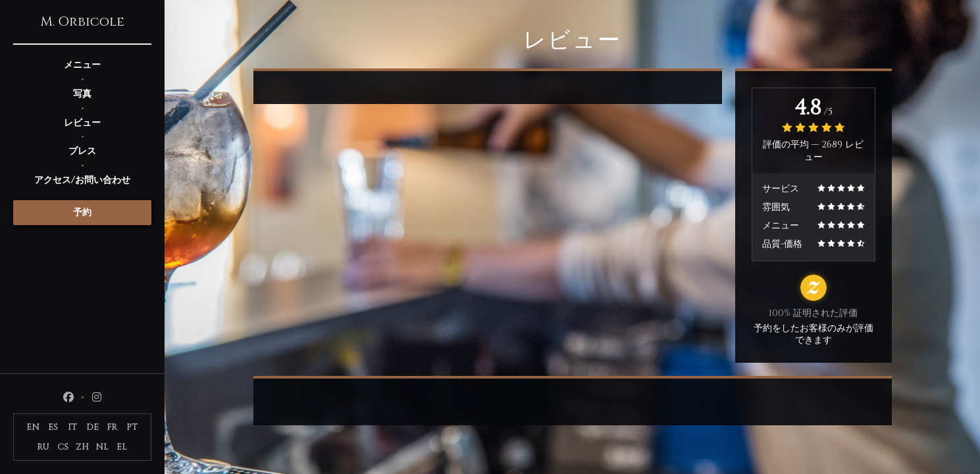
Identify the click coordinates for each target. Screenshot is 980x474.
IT (72, 427)
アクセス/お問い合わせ (82, 180)
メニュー (82, 65)
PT (132, 427)
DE (92, 427)
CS (63, 447)
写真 (82, 94)
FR (112, 427)
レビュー (82, 123)
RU (43, 447)
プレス (82, 151)
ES (53, 427)
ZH (82, 447)
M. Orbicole (82, 22)
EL (122, 447)
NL (102, 447)
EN (33, 427)
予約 (82, 212)
